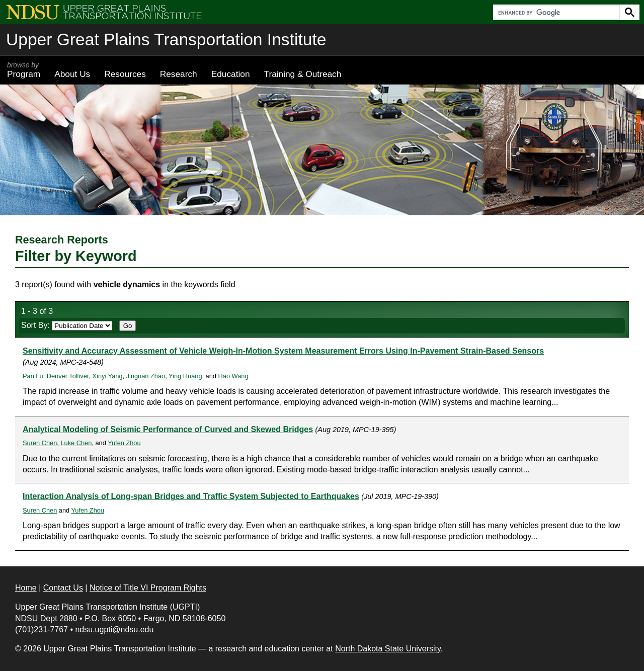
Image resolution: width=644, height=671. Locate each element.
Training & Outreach (302, 74)
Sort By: (67, 325)
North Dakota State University (388, 649)
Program (24, 70)
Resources (125, 74)
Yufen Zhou (124, 443)
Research (179, 74)
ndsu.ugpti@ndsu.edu (114, 630)
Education (231, 74)
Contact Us (63, 588)
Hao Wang (233, 376)
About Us (72, 74)
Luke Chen (76, 443)
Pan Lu (33, 376)
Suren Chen (40, 443)
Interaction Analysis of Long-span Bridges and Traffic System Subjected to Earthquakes (191, 496)
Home (26, 588)
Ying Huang (185, 376)
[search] (555, 13)
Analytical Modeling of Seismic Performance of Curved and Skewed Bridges (168, 429)
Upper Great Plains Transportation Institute (166, 39)
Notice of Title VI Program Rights (148, 588)
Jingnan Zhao (146, 376)
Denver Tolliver (68, 376)
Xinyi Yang (108, 376)
